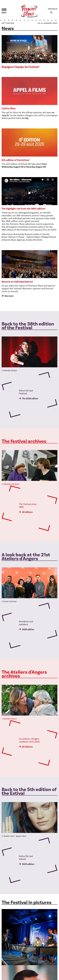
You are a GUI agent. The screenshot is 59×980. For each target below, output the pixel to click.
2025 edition (28, 864)
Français (53, 9)
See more (9, 296)
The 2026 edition (30, 399)
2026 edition (28, 629)
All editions (27, 512)
